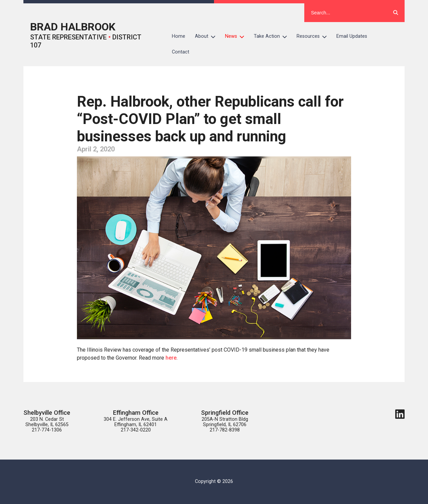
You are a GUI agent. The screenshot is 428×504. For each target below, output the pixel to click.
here (170, 358)
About (208, 36)
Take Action (273, 36)
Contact (181, 52)
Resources (314, 36)
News (237, 36)
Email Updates (352, 36)
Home (179, 36)
